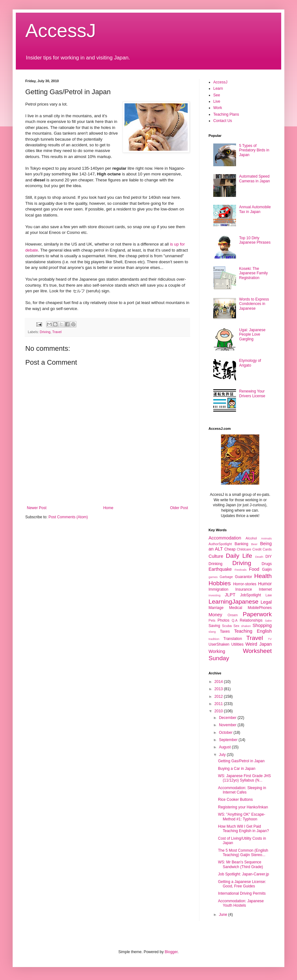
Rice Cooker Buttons (235, 800)
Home (108, 508)
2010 (219, 711)
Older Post (179, 508)
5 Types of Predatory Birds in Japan (254, 150)
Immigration (218, 589)
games (213, 577)
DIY (269, 557)
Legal (266, 602)
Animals (266, 538)
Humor (265, 584)
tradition (214, 639)
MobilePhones (260, 608)
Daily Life (239, 556)
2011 (219, 704)
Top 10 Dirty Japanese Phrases (255, 240)
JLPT (230, 595)
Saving (214, 626)
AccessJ (61, 30)
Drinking (215, 564)
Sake (268, 621)
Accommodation (225, 538)
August (225, 747)
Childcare (244, 549)
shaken (246, 626)
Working (217, 651)
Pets (212, 620)
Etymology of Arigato (250, 363)
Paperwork (257, 614)
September (229, 740)
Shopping (262, 625)
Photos (224, 620)
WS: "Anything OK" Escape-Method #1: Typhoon (242, 817)
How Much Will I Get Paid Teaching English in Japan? (243, 829)
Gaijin (267, 569)
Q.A (235, 620)
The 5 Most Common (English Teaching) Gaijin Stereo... (243, 853)
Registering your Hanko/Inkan (243, 807)
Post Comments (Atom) (68, 517)
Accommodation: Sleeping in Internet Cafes (242, 790)
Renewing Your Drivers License (252, 393)
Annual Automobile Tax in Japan (255, 209)
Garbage (226, 577)
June (224, 915)
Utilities (237, 644)
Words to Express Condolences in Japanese (254, 304)
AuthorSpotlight (220, 544)
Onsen (233, 615)
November (228, 725)
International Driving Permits (242, 893)
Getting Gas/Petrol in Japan (241, 761)
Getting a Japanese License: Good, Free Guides (242, 884)
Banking (241, 544)
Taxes (225, 631)
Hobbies (220, 583)
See (217, 95)
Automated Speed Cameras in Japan (255, 179)
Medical (236, 608)
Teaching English (253, 631)
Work (218, 108)
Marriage (216, 608)
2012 (219, 697)
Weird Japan (259, 644)
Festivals (240, 570)
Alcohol (251, 538)
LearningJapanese (233, 602)
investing (215, 595)
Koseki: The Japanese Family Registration (254, 273)
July (223, 755)
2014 (219, 682)
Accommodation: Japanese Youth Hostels (241, 903)
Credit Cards (262, 549)
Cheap (230, 549)
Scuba (227, 626)
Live (217, 101)
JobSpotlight (251, 595)
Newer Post (37, 508)
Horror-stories (245, 584)
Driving (45, 332)
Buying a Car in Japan (237, 769)
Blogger (171, 952)
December (228, 718)
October (226, 733)
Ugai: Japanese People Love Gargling (252, 335)
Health (263, 576)
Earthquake (220, 569)
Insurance (244, 589)
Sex (236, 626)
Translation (233, 639)
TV (270, 639)
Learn (218, 88)
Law (269, 595)
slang (212, 632)
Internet (265, 589)
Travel (57, 332)
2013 (219, 689)
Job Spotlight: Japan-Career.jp (243, 874)
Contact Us (223, 121)
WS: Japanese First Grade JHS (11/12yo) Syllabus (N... (244, 778)
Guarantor (244, 577)
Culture (216, 556)
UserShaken (219, 644)
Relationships (251, 620)
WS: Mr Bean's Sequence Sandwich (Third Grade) (240, 864)
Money (215, 615)
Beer (254, 544)
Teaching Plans (226, 114)
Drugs (267, 564)
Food (254, 569)
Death (259, 557)
